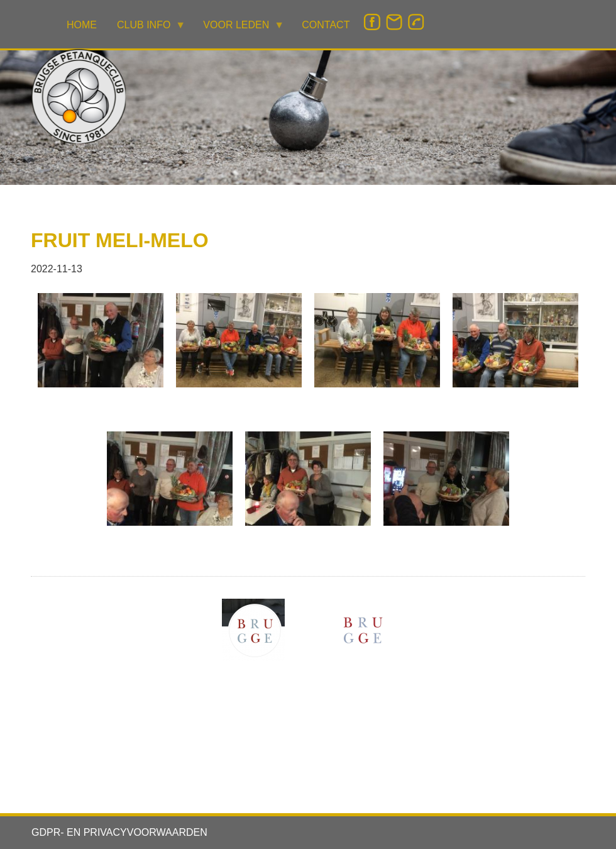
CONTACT (326, 25)
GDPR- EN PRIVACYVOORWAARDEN (119, 832)
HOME (82, 25)
